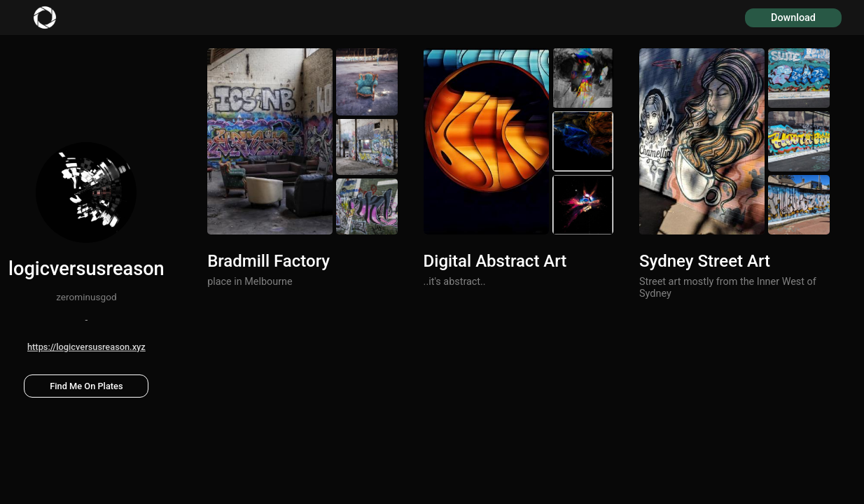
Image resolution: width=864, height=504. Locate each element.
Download (793, 18)
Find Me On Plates (86, 386)
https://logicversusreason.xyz (86, 347)
